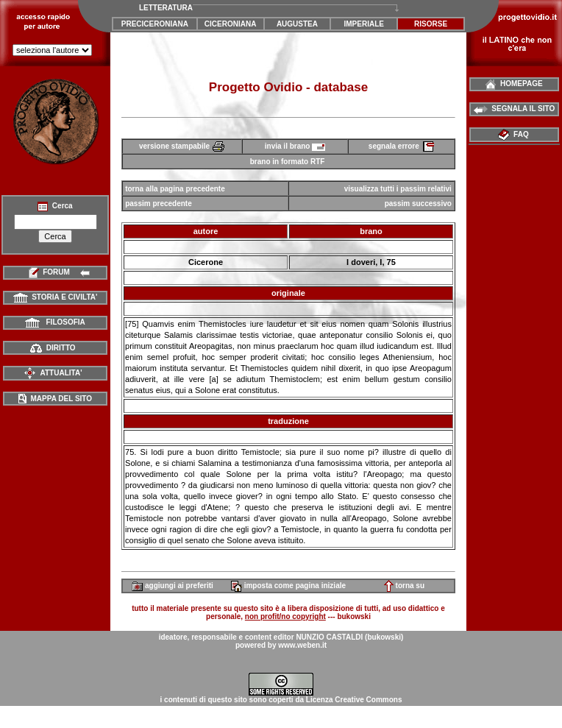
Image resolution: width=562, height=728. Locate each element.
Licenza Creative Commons (354, 700)
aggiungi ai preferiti (172, 586)
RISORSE (431, 24)
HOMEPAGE (514, 84)
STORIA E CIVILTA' (56, 297)
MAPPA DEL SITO (55, 399)
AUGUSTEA (297, 24)
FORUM (56, 272)
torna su (404, 586)
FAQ (515, 134)
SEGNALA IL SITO (515, 109)
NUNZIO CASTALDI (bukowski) (349, 637)
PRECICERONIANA (155, 24)
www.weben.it (302, 645)
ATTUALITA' (53, 373)
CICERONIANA (231, 24)
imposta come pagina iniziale (288, 586)
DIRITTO (53, 348)
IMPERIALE (364, 24)
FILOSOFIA (55, 322)
